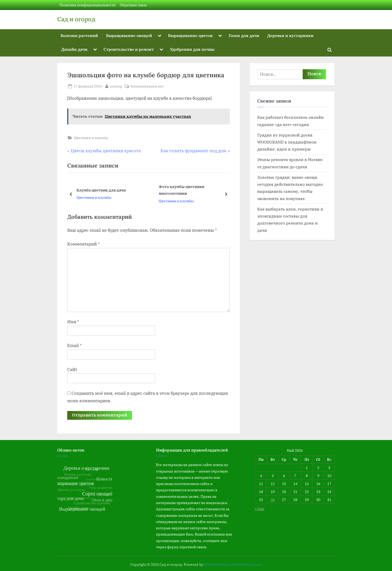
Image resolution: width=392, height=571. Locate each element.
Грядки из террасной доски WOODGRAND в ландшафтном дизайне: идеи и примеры (287, 142)
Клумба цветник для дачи (101, 190)
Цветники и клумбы (91, 138)
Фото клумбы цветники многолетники (181, 190)
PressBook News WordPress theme (233, 564)
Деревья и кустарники (290, 35)
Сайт (72, 369)
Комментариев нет (147, 86)
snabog (116, 86)
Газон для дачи (244, 35)
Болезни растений (79, 35)
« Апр (259, 509)
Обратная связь (133, 5)
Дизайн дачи (74, 49)
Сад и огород (76, 19)
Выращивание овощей (129, 35)
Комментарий (83, 244)
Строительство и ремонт (129, 49)
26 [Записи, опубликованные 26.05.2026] (273, 500)
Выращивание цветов (190, 35)
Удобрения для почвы (192, 49)
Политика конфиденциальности (87, 5)
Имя (73, 322)
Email (74, 345)
